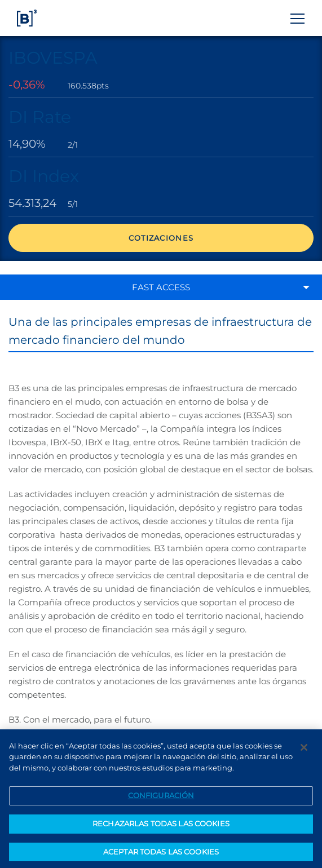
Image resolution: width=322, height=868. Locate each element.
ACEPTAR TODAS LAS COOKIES (161, 854)
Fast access (161, 287)
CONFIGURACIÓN (161, 798)
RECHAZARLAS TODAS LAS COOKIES (161, 826)
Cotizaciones (161, 238)
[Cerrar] (304, 750)
